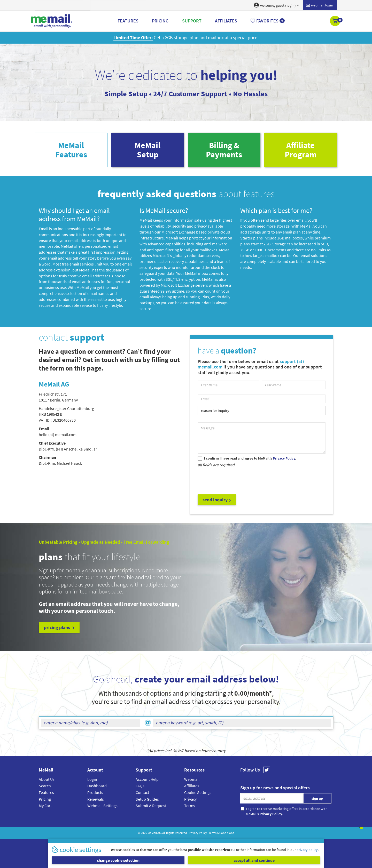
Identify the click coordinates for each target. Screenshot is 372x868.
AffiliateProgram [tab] (301, 150)
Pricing (45, 799)
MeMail (152, 833)
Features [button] (128, 21)
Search (45, 786)
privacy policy (307, 850)
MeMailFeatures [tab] (71, 150)
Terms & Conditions (221, 833)
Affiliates (192, 786)
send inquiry (217, 500)
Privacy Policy (198, 833)
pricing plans (59, 627)
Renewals (96, 799)
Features (46, 792)
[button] (335, 21)
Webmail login (320, 5)
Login (92, 779)
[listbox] (262, 410)
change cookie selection (118, 860)
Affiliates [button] (226, 21)
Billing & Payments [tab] (224, 150)
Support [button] (192, 21)
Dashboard (97, 786)
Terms (190, 806)
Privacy (190, 799)
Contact (142, 792)
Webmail (192, 779)
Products (95, 792)
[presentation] (237, 480)
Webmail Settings (102, 806)
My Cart (45, 806)
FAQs (140, 786)
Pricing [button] (160, 21)
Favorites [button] (268, 21)
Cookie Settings (198, 792)
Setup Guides (147, 799)
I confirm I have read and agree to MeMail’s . (250, 458)
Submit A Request (151, 806)
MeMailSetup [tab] (148, 150)
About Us (47, 779)
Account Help (147, 779)
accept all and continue (254, 860)
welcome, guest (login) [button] (276, 5)
